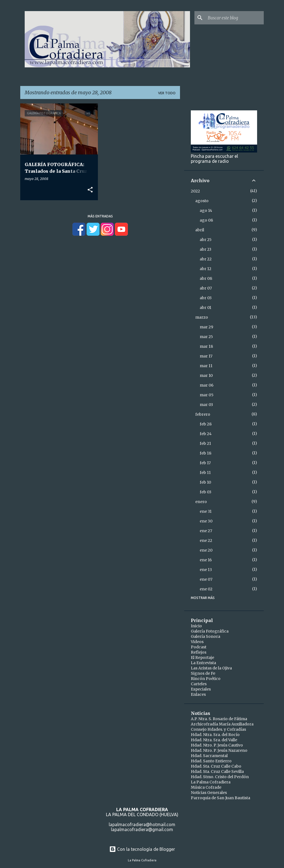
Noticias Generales (209, 793)
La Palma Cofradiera (211, 782)
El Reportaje (202, 658)
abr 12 (206, 269)
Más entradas (100, 216)
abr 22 (206, 259)
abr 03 (206, 298)
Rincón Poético (206, 679)
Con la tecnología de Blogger (142, 849)
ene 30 (206, 521)
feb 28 (206, 424)
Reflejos (199, 652)
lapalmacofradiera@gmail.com (142, 829)
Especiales (201, 689)
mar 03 (206, 405)
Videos (197, 642)
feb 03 (206, 492)
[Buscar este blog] (235, 18)
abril (200, 230)
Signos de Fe (203, 673)
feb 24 (206, 434)
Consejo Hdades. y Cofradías (218, 729)
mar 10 (206, 375)
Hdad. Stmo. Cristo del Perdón (220, 777)
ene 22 (206, 540)
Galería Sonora (206, 636)
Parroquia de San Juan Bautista (220, 798)
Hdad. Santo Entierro (211, 761)
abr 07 (206, 288)
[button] (90, 190)
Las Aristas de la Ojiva (211, 668)
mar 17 (206, 356)
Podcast (199, 647)
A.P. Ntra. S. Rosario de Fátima (219, 719)
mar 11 (206, 366)
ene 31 (206, 511)
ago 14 (206, 210)
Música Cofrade (206, 787)
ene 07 (206, 579)
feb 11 (205, 473)
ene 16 (206, 560)
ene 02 (206, 589)
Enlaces (198, 694)
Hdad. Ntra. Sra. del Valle (214, 740)
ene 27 (206, 531)
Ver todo (167, 93)
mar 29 (206, 327)
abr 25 (206, 240)
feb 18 (206, 453)
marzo (202, 317)
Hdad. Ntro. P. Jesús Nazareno (219, 750)
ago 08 (206, 220)
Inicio (196, 626)
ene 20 (206, 550)
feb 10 (205, 482)
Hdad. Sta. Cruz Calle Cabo (216, 766)
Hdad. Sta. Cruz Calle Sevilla (217, 771)
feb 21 (205, 443)
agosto (202, 201)
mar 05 (207, 395)
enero (201, 502)
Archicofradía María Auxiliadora (222, 724)
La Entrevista (203, 663)
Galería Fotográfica (210, 631)
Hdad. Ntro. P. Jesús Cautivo (217, 745)
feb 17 (205, 463)
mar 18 (206, 346)
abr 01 (206, 308)
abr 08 (206, 278)
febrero (203, 414)
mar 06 (207, 385)
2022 (195, 191)
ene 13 (206, 570)
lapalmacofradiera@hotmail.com (142, 824)
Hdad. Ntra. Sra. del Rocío (215, 735)
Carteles (199, 684)
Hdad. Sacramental (209, 756)
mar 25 (206, 337)
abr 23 (206, 249)
